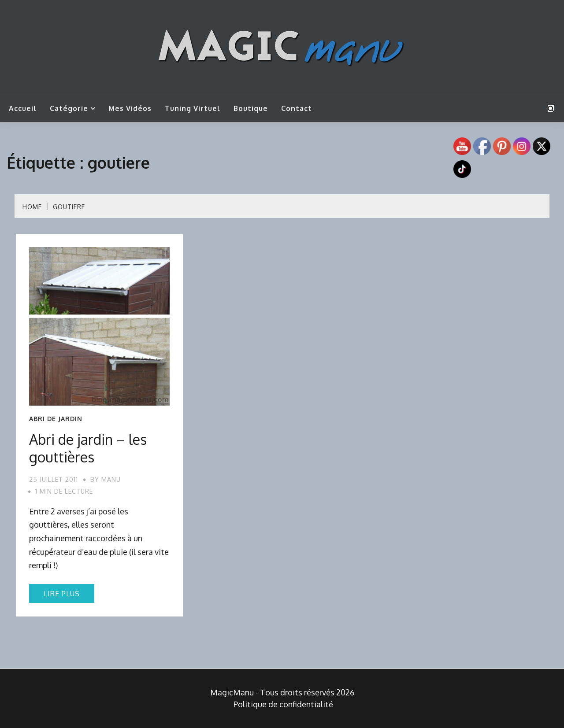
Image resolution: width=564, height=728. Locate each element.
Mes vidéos (130, 108)
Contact (297, 108)
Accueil (23, 108)
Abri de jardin (56, 419)
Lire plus (62, 594)
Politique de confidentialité (283, 704)
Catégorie (69, 108)
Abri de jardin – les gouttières (88, 448)
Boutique (251, 108)
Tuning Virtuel (193, 108)
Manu (111, 479)
